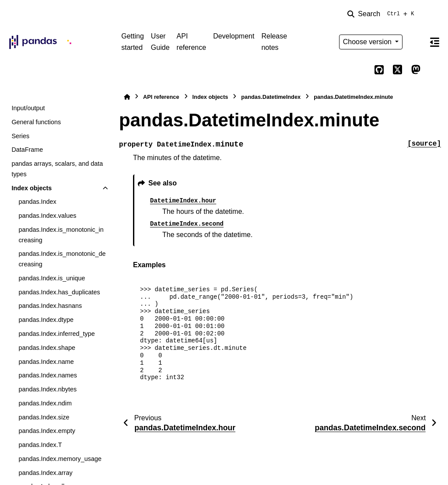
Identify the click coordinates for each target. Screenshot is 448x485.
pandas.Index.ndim (45, 403)
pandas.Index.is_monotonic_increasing (61, 235)
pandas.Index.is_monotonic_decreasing (62, 259)
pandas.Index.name (46, 362)
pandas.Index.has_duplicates (59, 292)
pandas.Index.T (40, 445)
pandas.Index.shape (47, 348)
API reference (192, 42)
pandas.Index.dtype (46, 320)
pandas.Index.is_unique (52, 278)
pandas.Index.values (47, 216)
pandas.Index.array (45, 473)
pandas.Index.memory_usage (60, 459)
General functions (36, 122)
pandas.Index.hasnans (50, 306)
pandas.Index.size (44, 417)
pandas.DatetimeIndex (271, 97)
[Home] (127, 97)
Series (20, 136)
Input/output (28, 108)
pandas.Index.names (48, 375)
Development (234, 36)
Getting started (133, 42)
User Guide (160, 42)
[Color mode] (416, 42)
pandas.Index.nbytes (47, 389)
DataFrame (27, 150)
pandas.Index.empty (47, 431)
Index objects (31, 188)
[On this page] (434, 42)
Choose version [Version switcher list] (368, 42)
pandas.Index (37, 202)
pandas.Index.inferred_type (56, 334)
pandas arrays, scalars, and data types (57, 169)
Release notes (274, 42)
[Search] (382, 14)
